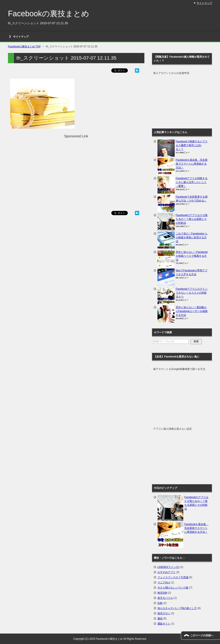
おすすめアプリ (167, 572)
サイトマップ (21, 37)
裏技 (160, 618)
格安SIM (162, 593)
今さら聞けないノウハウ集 (173, 588)
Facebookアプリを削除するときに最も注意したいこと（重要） (192, 182)
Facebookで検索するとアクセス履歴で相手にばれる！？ (192, 145)
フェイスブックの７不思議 (173, 577)
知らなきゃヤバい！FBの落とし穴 (177, 608)
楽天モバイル (165, 598)
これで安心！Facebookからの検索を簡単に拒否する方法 (192, 237)
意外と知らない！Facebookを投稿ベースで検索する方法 (192, 256)
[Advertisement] (76, 169)
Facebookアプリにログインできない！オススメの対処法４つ (192, 293)
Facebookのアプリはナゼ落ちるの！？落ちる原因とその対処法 (192, 219)
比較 (160, 603)
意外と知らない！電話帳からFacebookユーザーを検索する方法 (192, 311)
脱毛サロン (164, 613)
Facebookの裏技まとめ (49, 14)
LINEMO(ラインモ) (168, 567)
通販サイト (164, 624)
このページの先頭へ (202, 635)
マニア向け (164, 582)
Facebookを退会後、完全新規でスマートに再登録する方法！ (192, 164)
